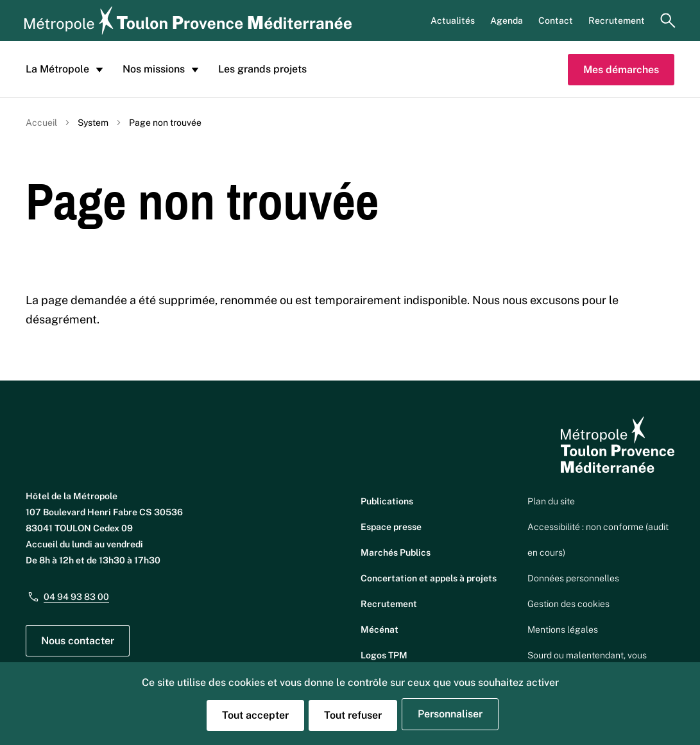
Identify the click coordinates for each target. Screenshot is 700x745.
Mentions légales (563, 629)
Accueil (41, 123)
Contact (556, 21)
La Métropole (66, 69)
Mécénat (380, 629)
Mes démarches (621, 70)
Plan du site (551, 501)
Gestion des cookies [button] (568, 604)
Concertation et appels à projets (429, 578)
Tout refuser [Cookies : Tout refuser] (353, 715)
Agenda (507, 21)
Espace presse (391, 527)
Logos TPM (384, 655)
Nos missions (163, 69)
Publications (387, 501)
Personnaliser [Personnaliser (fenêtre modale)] (450, 714)
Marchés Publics (396, 552)
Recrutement (617, 21)
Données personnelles (573, 578)
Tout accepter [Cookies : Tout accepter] (255, 715)
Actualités (453, 21)
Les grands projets (262, 69)
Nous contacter (78, 641)
